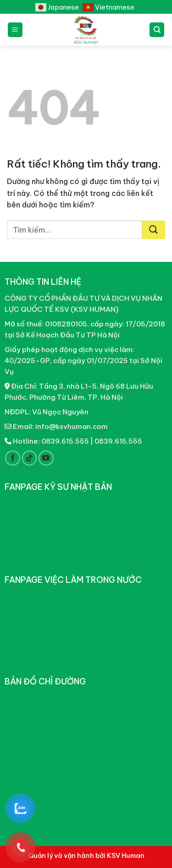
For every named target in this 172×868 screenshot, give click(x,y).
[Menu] (15, 30)
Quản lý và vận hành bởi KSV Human (86, 856)
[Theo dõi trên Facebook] (13, 458)
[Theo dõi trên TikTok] (30, 458)
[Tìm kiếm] (157, 30)
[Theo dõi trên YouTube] (46, 458)
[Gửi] (154, 230)
